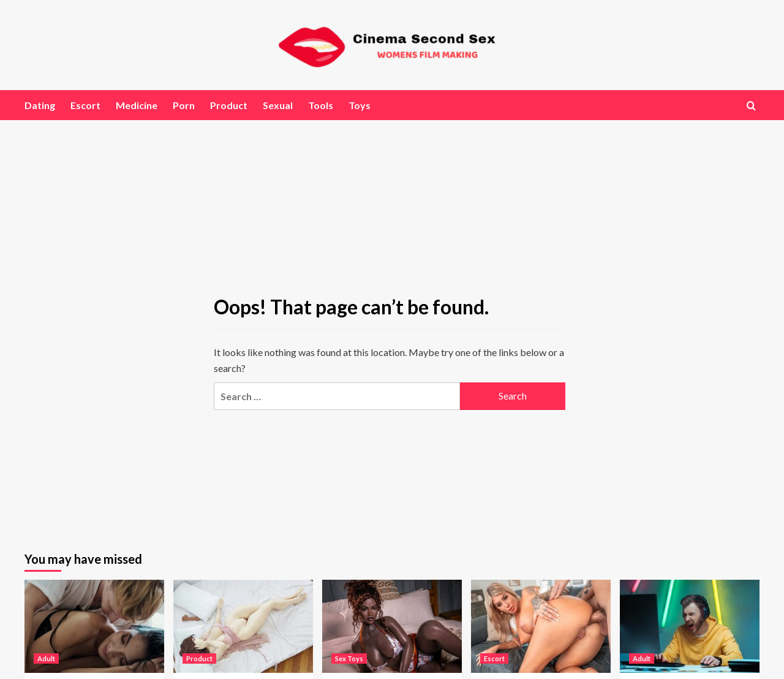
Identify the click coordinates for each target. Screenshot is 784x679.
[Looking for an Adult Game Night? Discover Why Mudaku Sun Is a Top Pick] (690, 626)
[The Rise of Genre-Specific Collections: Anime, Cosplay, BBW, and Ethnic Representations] (243, 626)
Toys (360, 105)
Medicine (137, 105)
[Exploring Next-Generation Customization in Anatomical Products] (392, 626)
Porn (184, 105)
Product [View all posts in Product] (199, 658)
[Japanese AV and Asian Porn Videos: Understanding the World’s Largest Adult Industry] (541, 626)
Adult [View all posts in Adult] (46, 658)
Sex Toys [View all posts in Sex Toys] (349, 658)
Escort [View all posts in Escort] (494, 658)
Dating (40, 105)
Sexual (278, 105)
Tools (321, 105)
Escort (85, 105)
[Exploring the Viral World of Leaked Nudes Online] (94, 626)
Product (229, 105)
